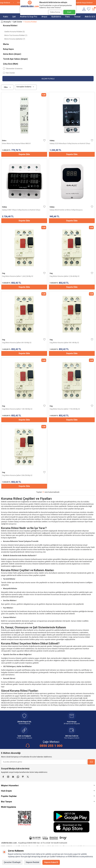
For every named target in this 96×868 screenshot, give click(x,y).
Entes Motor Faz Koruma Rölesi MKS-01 (16, 144)
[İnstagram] (8, 777)
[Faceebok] (3, 777)
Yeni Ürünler (9, 73)
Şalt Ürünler (18, 22)
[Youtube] (13, 777)
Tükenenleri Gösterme (13, 69)
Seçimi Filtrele (48, 79)
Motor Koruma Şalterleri (15, 39)
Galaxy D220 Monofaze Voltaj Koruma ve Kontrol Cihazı (70, 144)
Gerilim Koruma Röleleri (15, 32)
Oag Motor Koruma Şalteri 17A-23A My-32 (65, 409)
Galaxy (52, 141)
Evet (69, 12)
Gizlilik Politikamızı (57, 857)
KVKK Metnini (73, 857)
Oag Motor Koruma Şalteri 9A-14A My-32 (64, 343)
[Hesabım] (84, 9)
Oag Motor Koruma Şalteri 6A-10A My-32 (17, 343)
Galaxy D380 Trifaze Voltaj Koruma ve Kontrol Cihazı (21, 210)
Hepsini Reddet (32, 862)
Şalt (14, 17)
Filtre (7, 87)
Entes (4, 141)
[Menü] (2, 9)
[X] (28, 777)
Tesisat (77, 17)
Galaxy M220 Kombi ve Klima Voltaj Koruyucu (66, 210)
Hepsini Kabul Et (51, 862)
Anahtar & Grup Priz (29, 17)
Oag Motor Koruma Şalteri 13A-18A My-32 (17, 409)
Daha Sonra (55, 12)
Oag (3, 273)
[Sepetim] (93, 9)
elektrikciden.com (9, 843)
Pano (68, 17)
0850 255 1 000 (51, 746)
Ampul (44, 17)
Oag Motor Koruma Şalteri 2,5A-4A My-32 (64, 276)
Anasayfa (6, 22)
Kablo (6, 17)
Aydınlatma (56, 17)
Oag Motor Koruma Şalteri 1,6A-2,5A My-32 (18, 276)
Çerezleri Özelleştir (12, 862)
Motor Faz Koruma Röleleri (16, 35)
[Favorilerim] (89, 9)
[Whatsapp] (18, 777)
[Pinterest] (23, 777)
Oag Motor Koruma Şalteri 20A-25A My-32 (17, 475)
